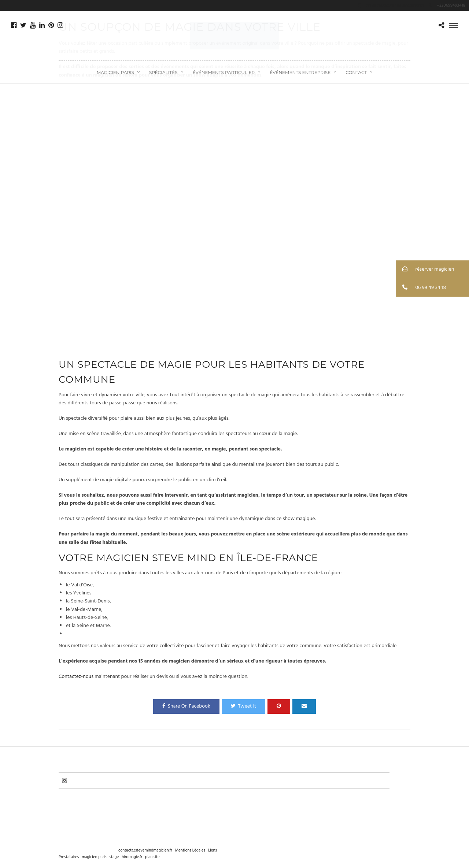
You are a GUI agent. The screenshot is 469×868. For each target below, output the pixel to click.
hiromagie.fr (132, 857)
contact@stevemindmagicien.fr (145, 850)
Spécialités (163, 72)
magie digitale (116, 480)
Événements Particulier (224, 72)
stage (114, 857)
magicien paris (94, 857)
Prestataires (69, 857)
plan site (152, 857)
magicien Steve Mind (156, 558)
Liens (213, 850)
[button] (432, 269)
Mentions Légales (190, 850)
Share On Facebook (186, 706)
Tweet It (244, 706)
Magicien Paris (115, 72)
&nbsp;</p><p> (234, 219)
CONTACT (356, 72)
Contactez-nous (76, 677)
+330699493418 (447, 5)
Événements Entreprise (300, 72)
